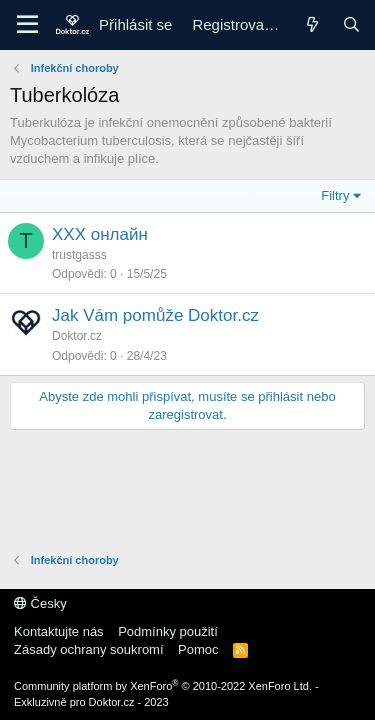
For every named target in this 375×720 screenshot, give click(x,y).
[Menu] (27, 25)
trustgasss (79, 255)
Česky (40, 603)
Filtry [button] (335, 195)
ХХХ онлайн (100, 234)
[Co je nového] (311, 24)
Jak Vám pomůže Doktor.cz (155, 315)
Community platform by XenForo (163, 686)
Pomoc (198, 649)
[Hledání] (351, 24)
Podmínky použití (168, 631)
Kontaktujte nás (59, 631)
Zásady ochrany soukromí (89, 649)
